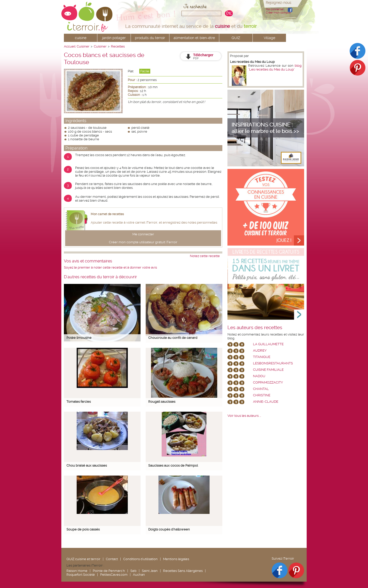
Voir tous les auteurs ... (244, 416)
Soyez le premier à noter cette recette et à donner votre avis (110, 267)
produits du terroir (150, 38)
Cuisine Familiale (268, 370)
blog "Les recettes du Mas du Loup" (275, 67)
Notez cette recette (205, 256)
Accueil (70, 46)
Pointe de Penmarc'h (109, 571)
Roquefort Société (81, 575)
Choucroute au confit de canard (173, 338)
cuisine (81, 38)
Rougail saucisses (162, 402)
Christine (262, 395)
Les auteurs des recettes (255, 328)
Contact (112, 559)
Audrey (260, 350)
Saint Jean (150, 571)
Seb (133, 571)
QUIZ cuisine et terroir (83, 559)
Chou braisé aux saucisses (87, 465)
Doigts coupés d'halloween (169, 529)
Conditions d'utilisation (140, 559)
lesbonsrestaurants (273, 363)
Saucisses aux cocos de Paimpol (173, 465)
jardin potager (114, 38)
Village (269, 38)
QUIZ (236, 38)
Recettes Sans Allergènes (183, 571)
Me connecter (275, 9)
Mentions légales (176, 559)
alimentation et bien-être (194, 38)
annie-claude (266, 402)
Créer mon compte (278, 13)
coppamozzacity (268, 382)
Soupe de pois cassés (83, 529)
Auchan (139, 575)
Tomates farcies (79, 402)
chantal (261, 389)
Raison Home (77, 571)
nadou (259, 376)
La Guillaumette (268, 344)
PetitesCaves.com (114, 575)
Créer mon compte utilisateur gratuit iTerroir (143, 242)
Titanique (262, 357)
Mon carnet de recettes (107, 214)
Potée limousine (79, 338)
